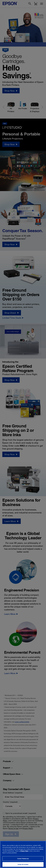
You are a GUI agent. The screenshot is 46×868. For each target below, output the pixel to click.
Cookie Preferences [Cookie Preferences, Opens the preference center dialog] (23, 859)
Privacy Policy (24, 851)
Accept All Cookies (23, 864)
